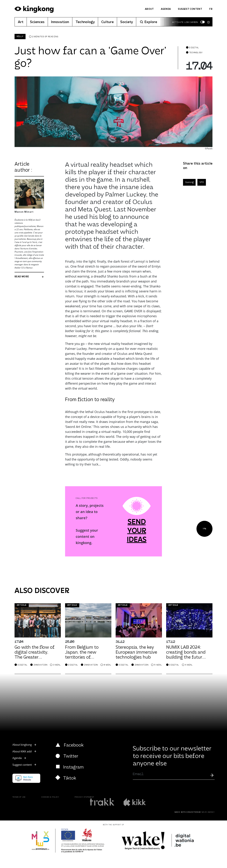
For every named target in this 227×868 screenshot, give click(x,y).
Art (21, 22)
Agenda (166, 9)
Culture (107, 22)
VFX (202, 182)
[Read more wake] (158, 841)
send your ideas (137, 531)
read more (29, 277)
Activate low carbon (185, 22)
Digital (194, 48)
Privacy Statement (84, 797)
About (149, 9)
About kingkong (24, 745)
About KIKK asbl (24, 751)
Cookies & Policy (50, 797)
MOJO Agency (208, 812)
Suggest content (190, 9)
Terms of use (19, 797)
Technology (85, 22)
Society (127, 22)
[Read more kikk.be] (134, 802)
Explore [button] (148, 22)
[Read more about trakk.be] (102, 802)
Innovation (60, 22)
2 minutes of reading (45, 37)
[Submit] (212, 775)
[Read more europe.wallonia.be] (68, 841)
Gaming (189, 182)
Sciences (37, 22)
